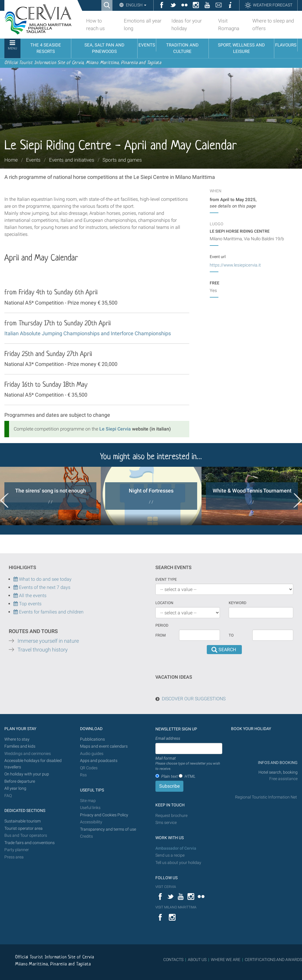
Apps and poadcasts (99, 761)
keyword (238, 603)
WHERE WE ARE (226, 960)
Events (33, 160)
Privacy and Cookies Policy (104, 815)
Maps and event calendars (104, 746)
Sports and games (122, 160)
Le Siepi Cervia (115, 429)
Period (162, 625)
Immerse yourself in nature (48, 641)
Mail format (189, 764)
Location (164, 603)
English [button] (136, 5)
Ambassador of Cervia (176, 848)
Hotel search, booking (278, 772)
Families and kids (20, 746)
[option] (50, 496)
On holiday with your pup (27, 774)
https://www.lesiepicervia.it (235, 265)
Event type (166, 579)
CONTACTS (173, 960)
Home (11, 160)
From (160, 635)
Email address (168, 738)
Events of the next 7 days (45, 587)
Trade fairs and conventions (29, 843)
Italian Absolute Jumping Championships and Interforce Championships (88, 333)
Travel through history (43, 650)
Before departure (20, 781)
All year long (15, 788)
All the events (32, 596)
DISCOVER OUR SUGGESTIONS (194, 699)
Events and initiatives (72, 160)
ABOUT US (197, 960)
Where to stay (17, 739)
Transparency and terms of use (108, 829)
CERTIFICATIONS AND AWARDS (273, 960)
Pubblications (92, 739)
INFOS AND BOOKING (277, 763)
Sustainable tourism (22, 821)
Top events (30, 604)
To (231, 635)
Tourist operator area (24, 828)
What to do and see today (42, 579)
